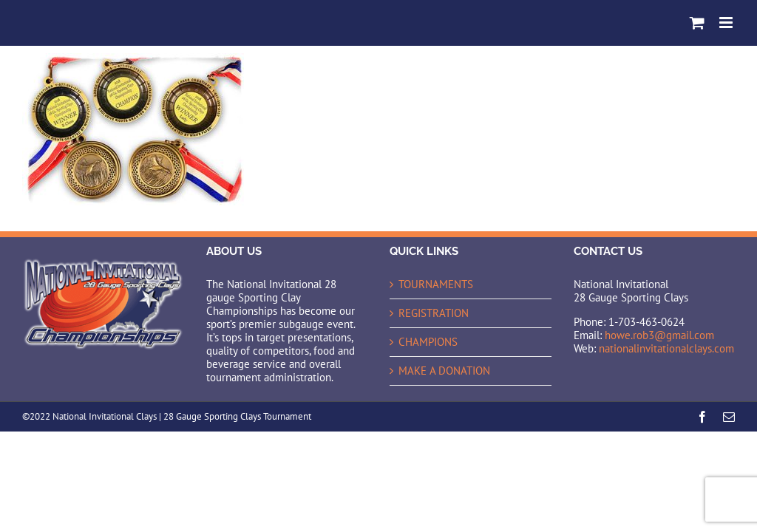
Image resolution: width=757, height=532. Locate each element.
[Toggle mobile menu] (727, 23)
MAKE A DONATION (444, 371)
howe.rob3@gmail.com (659, 335)
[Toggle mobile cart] (697, 23)
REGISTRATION (434, 313)
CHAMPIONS (428, 342)
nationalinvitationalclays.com (666, 348)
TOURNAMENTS (436, 284)
